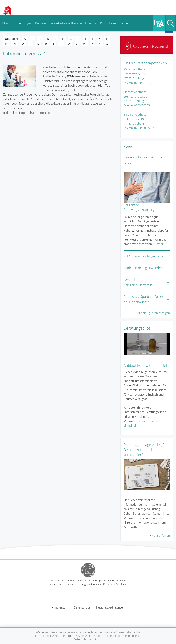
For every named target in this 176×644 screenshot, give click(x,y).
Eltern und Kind (96, 23)
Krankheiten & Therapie (66, 23)
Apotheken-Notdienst (146, 46)
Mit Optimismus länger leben (144, 256)
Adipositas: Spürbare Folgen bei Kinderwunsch (144, 299)
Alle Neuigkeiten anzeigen (154, 313)
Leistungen (25, 23)
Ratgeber (41, 23)
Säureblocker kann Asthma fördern (143, 160)
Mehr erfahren (161, 536)
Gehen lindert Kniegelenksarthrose (138, 282)
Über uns (8, 23)
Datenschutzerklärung (88, 639)
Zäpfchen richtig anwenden (143, 268)
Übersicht (12, 39)
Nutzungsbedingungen (110, 607)
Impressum (61, 607)
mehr (160, 244)
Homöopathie (118, 23)
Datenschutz (82, 607)
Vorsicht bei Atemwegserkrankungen (141, 207)
